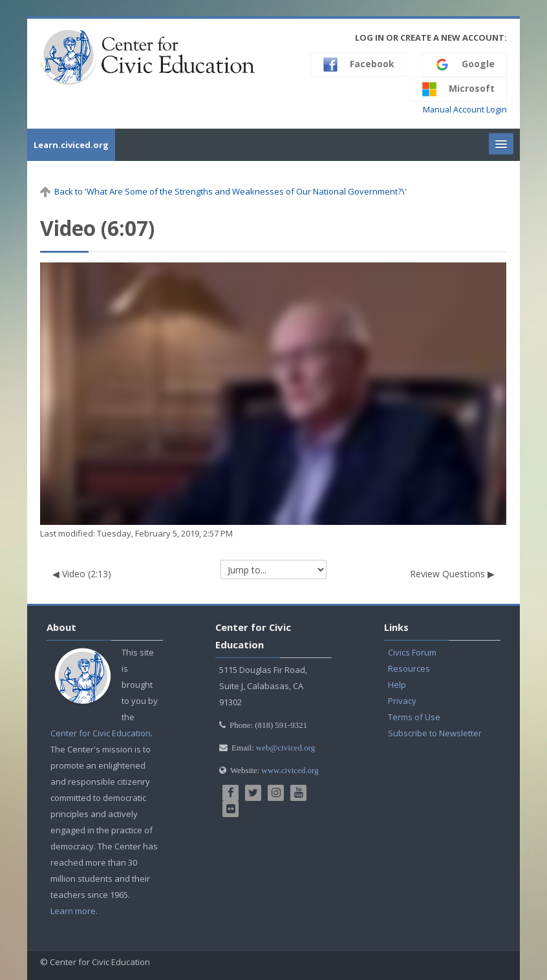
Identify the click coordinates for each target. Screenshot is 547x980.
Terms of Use (414, 717)
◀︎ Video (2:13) (82, 574)
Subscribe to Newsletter (435, 733)
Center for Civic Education (101, 733)
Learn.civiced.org (71, 145)
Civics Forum (412, 652)
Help (397, 685)
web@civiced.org (286, 748)
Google (465, 65)
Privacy (402, 701)
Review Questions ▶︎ (452, 574)
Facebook (359, 65)
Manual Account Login (465, 110)
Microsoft (458, 89)
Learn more (73, 911)
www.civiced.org (290, 770)
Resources (409, 668)
